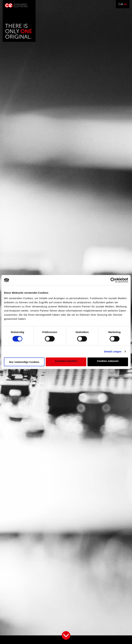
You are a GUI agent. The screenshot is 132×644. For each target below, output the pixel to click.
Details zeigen (113, 351)
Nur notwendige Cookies (24, 362)
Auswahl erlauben (66, 361)
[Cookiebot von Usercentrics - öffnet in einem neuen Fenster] (113, 280)
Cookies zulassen (108, 361)
